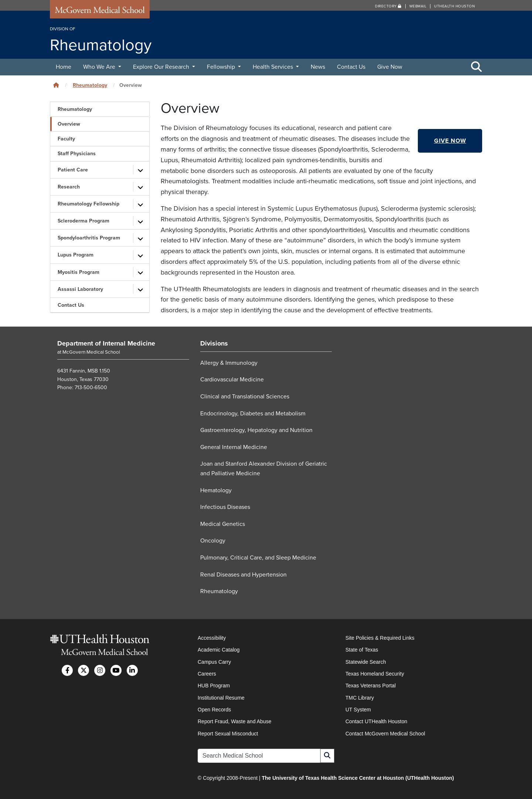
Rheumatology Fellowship (88, 204)
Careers (207, 674)
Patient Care (73, 170)
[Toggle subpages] (140, 170)
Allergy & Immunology (229, 363)
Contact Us (351, 67)
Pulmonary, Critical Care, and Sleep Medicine (258, 558)
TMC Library (360, 698)
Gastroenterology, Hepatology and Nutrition (256, 430)
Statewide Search (366, 662)
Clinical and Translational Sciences (245, 397)
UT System (358, 710)
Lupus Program (76, 255)
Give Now (390, 67)
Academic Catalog (219, 650)
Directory (388, 6)
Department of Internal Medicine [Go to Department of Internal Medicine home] (106, 343)
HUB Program (214, 686)
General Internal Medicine (234, 447)
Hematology (216, 490)
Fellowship (222, 67)
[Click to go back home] (56, 85)
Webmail (418, 6)
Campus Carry (214, 662)
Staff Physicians (77, 154)
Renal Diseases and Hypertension (243, 575)
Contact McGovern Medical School (385, 734)
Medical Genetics (223, 524)
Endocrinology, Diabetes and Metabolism (253, 414)
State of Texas (362, 650)
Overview (69, 124)
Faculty (66, 139)
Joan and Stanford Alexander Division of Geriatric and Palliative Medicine (264, 469)
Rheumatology (90, 85)
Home (64, 67)
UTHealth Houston (454, 6)
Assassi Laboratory (80, 289)
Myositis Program (79, 272)
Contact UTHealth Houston (376, 721)
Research (69, 187)
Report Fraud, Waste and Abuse (234, 721)
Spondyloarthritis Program (89, 238)
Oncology (213, 541)
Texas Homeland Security (375, 674)
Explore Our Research (162, 67)
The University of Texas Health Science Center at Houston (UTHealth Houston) (358, 778)
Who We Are (100, 67)
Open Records (214, 710)
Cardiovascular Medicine (232, 380)
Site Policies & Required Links (380, 638)
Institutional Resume (221, 698)
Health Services (274, 67)
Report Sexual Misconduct (228, 734)
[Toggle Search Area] (477, 67)
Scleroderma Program (83, 221)
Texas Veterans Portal (371, 686)
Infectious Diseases (225, 507)
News (318, 67)
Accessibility (212, 638)
